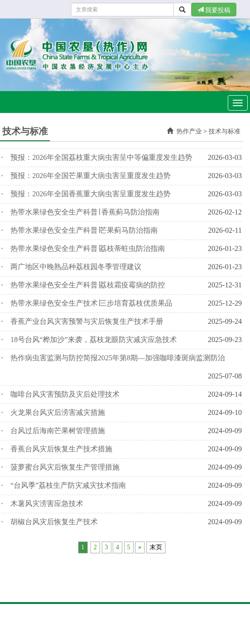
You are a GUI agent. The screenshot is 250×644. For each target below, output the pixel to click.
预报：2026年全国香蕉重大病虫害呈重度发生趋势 (90, 194)
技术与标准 (225, 131)
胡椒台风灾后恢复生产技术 (54, 522)
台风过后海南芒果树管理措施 (58, 431)
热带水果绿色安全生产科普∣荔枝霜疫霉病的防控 (88, 285)
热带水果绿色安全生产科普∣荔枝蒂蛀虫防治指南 (88, 248)
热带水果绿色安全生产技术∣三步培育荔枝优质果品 (91, 303)
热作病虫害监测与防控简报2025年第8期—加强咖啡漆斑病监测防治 (118, 358)
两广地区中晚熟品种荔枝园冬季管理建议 (76, 267)
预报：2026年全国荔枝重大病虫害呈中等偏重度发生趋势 (101, 157)
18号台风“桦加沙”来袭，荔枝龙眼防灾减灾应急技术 (94, 340)
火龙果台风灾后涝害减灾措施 (58, 412)
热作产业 (189, 131)
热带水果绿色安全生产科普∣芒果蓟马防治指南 (84, 230)
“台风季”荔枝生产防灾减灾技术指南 (68, 485)
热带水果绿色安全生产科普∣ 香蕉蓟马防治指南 (85, 212)
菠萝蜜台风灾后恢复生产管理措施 (65, 467)
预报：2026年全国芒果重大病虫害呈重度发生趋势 (90, 176)
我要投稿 (214, 10)
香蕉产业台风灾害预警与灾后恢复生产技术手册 (87, 321)
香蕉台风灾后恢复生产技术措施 (61, 449)
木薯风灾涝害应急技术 (47, 503)
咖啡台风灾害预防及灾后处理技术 (65, 394)
